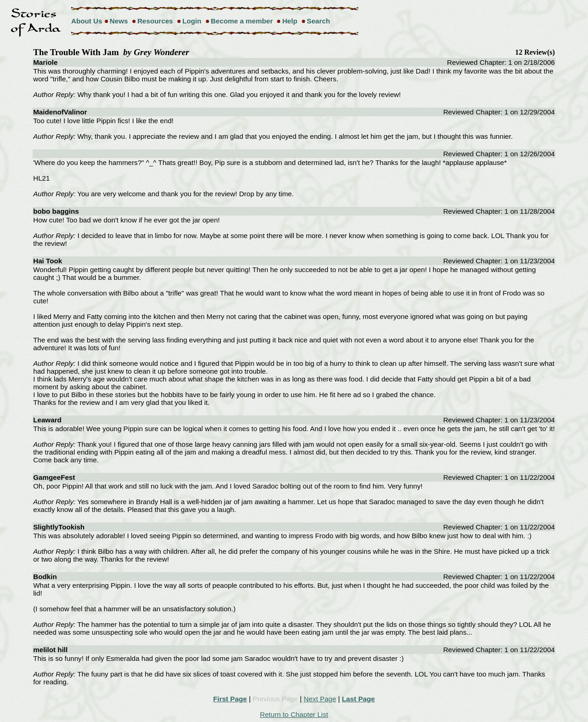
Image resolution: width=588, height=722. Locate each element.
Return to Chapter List (294, 714)
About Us (87, 21)
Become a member (242, 21)
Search (319, 21)
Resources (155, 21)
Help (290, 21)
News (119, 21)
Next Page (320, 699)
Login (192, 21)
